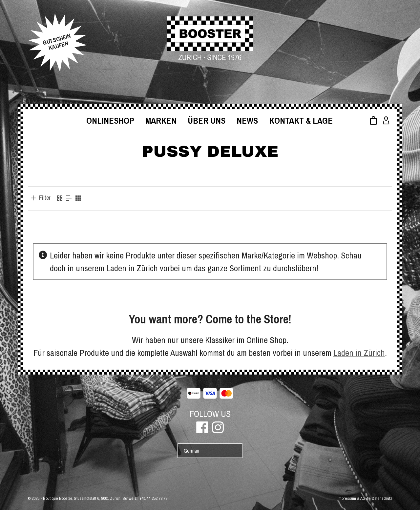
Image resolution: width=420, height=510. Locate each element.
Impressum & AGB (353, 498)
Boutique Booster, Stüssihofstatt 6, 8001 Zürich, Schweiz (90, 498)
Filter (45, 198)
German (191, 451)
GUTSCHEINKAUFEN (57, 42)
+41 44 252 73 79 (153, 498)
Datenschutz (382, 498)
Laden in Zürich (359, 353)
